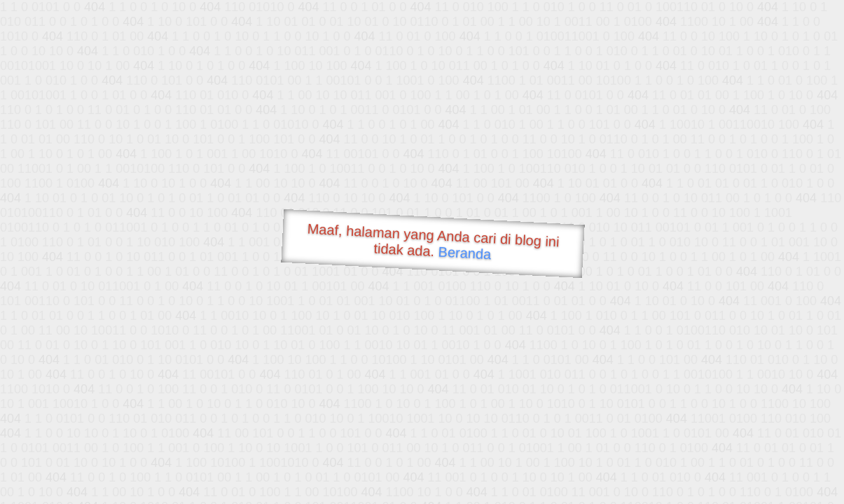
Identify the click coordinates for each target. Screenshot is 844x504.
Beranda (465, 253)
